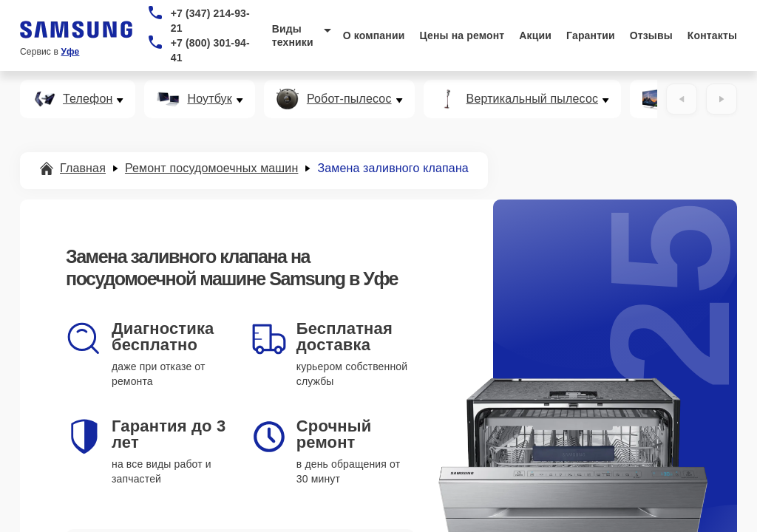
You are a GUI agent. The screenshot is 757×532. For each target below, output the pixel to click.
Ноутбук (209, 99)
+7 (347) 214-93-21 (210, 21)
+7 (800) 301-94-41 (210, 50)
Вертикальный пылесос (533, 99)
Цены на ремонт (462, 35)
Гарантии (591, 35)
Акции (535, 35)
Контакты (712, 35)
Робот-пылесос (349, 99)
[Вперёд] (722, 99)
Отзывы (651, 35)
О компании (374, 35)
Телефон (88, 99)
